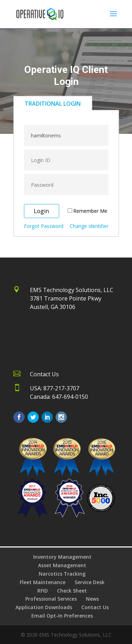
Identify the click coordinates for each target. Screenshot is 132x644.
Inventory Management (62, 557)
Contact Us (95, 607)
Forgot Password (44, 226)
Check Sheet (72, 591)
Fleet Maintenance (43, 582)
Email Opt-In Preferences (62, 616)
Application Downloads (44, 607)
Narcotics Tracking (62, 574)
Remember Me (90, 211)
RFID (43, 591)
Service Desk (90, 582)
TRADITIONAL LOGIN (53, 104)
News (92, 599)
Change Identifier (89, 226)
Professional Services (51, 599)
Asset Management (62, 565)
